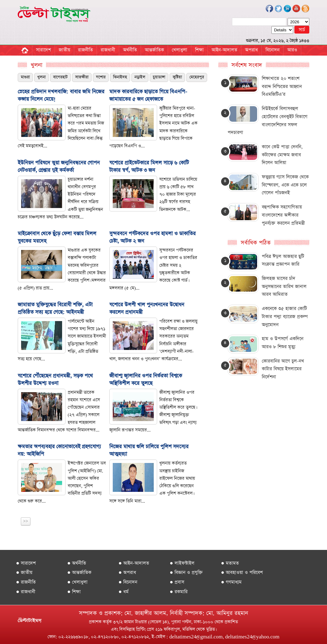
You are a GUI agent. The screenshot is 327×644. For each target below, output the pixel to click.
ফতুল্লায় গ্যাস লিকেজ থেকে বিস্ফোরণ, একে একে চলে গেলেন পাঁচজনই (285, 185)
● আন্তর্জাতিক (79, 572)
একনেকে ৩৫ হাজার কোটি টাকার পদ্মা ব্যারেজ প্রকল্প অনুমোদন (285, 316)
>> (26, 521)
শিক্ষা (199, 50)
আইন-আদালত (224, 50)
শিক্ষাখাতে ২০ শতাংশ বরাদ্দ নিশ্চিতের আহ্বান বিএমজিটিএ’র (282, 86)
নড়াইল (140, 77)
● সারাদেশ (26, 563)
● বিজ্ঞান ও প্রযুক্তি (186, 572)
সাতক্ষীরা (82, 77)
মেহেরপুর (197, 77)
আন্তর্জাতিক (154, 50)
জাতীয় (64, 50)
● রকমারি (179, 592)
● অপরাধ (127, 572)
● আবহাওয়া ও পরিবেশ (242, 572)
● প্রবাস (177, 582)
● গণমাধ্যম (232, 582)
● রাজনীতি (26, 582)
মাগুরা (25, 77)
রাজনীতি (85, 50)
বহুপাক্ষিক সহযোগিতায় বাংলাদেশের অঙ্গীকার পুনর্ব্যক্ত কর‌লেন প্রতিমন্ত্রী (283, 215)
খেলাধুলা (179, 50)
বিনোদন (272, 50)
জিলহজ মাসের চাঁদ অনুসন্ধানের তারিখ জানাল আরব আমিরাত (284, 286)
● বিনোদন (128, 582)
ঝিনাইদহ (120, 77)
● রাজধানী (26, 592)
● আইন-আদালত (134, 563)
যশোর (101, 77)
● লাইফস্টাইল (182, 563)
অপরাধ (251, 50)
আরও (292, 50)
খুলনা (41, 77)
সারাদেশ (43, 50)
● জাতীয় (24, 572)
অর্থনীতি (130, 50)
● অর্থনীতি (77, 563)
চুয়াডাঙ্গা (159, 77)
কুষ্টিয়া (177, 77)
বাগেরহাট (60, 77)
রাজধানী (108, 50)
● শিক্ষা (74, 592)
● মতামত (230, 563)
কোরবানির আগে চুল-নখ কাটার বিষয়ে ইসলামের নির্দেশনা (283, 369)
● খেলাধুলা (78, 582)
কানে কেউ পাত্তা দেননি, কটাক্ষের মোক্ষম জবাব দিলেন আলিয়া (282, 155)
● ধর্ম (124, 592)
